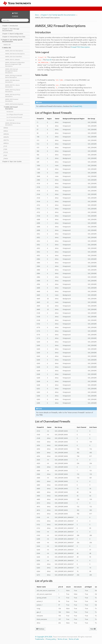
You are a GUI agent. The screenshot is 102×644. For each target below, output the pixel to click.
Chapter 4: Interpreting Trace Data (14, 37)
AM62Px (6, 137)
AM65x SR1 (7, 45)
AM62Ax (6, 134)
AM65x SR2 (7, 48)
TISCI (16, 13)
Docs (37, 15)
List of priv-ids (10, 120)
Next (93, 629)
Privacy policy (51, 639)
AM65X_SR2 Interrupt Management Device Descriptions (12, 71)
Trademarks (40, 639)
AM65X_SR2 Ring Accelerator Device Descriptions (14, 76)
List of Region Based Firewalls (15, 114)
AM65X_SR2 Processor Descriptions (12, 100)
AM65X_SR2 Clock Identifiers (14, 57)
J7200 (5, 149)
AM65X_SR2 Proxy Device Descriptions (13, 91)
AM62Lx (6, 143)
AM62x (6, 131)
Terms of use (62, 639)
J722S (5, 155)
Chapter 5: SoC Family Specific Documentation (12, 41)
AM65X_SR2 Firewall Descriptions (11, 108)
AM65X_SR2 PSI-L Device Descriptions (12, 86)
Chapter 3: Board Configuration (13, 34)
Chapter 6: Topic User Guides (12, 161)
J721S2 (6, 152)
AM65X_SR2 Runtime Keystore (14, 104)
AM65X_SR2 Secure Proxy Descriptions (13, 95)
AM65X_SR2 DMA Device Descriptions (12, 81)
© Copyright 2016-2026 (44, 637)
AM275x (6, 140)
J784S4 (6, 158)
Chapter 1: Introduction (10, 26)
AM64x (6, 128)
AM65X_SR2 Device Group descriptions (13, 124)
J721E (5, 146)
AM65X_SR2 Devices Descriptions (15, 54)
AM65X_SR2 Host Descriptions (14, 51)
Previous (40, 629)
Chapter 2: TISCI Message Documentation (11, 30)
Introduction (10, 112)
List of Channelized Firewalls (14, 117)
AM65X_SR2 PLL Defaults (13, 60)
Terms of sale (74, 639)
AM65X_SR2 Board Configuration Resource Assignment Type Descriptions (15, 64)
